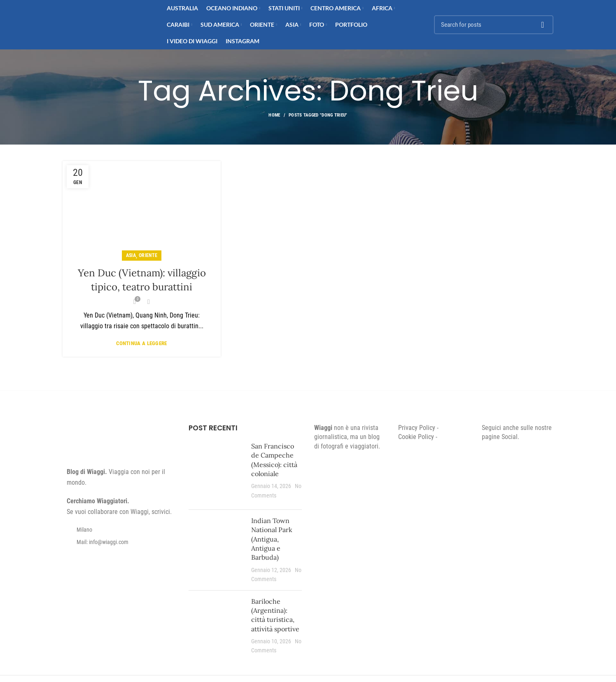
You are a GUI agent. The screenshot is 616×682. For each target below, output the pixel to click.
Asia (131, 255)
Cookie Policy (416, 437)
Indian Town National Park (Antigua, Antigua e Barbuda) (272, 539)
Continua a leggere (141, 343)
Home (274, 115)
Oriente (148, 255)
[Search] (494, 25)
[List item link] (119, 542)
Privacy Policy (417, 428)
